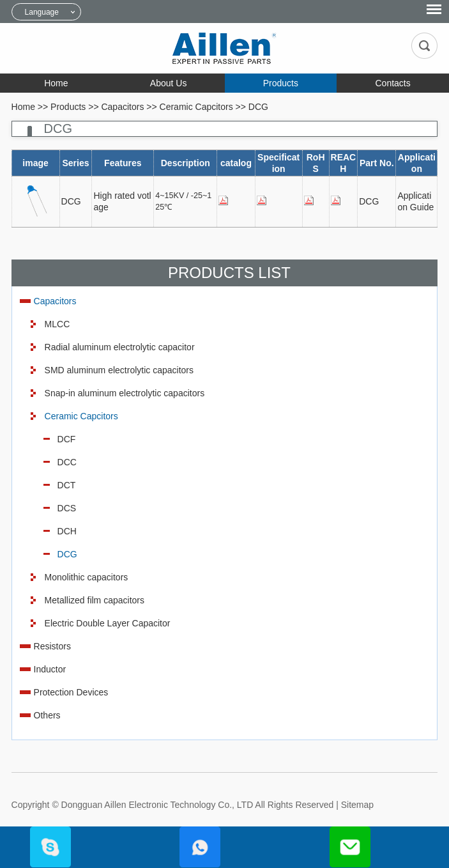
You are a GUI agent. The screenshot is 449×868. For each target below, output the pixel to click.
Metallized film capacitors (95, 600)
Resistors (52, 646)
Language (42, 12)
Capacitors (122, 107)
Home (56, 83)
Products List (229, 273)
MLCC (57, 324)
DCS (67, 508)
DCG (258, 107)
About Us (169, 83)
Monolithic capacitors (87, 577)
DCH (67, 531)
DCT (67, 485)
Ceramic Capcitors (196, 107)
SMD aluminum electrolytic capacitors (119, 370)
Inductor (50, 669)
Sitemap (357, 805)
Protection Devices (71, 692)
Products (281, 83)
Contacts (393, 83)
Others (47, 715)
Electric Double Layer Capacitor (108, 623)
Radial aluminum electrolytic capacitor (120, 347)
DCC (67, 462)
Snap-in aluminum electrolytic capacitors (125, 393)
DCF (67, 439)
